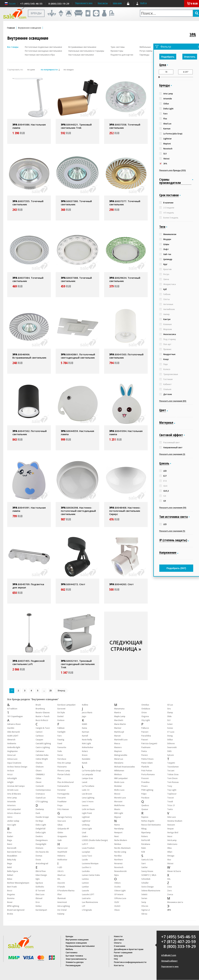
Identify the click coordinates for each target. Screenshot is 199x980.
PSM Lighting (147, 790)
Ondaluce (146, 709)
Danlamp (40, 809)
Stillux (170, 740)
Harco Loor (63, 848)
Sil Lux (170, 705)
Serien (144, 898)
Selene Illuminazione (151, 891)
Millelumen (119, 771)
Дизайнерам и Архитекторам (129, 949)
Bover (10, 902)
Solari (170, 724)
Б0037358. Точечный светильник (125, 126)
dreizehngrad (42, 863)
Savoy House (147, 871)
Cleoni (38, 782)
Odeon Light (120, 891)
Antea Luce (12, 759)
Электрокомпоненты (76, 959)
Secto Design (148, 887)
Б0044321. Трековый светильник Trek (76, 126)
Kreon (85, 755)
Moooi (117, 794)
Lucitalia (86, 871)
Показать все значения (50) (173, 508)
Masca (117, 743)
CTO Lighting (42, 802)
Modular (118, 786)
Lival (84, 832)
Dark (38, 813)
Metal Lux (119, 759)
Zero (169, 891)
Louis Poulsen (88, 848)
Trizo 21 (171, 805)
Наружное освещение (76, 943)
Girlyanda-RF (63, 829)
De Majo (39, 821)
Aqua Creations (14, 763)
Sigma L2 (146, 910)
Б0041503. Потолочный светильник (126, 356)
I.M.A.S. (61, 871)
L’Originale (87, 910)
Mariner (118, 728)
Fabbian (61, 728)
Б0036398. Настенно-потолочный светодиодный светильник (78, 511)
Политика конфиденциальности (130, 962)
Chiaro (39, 771)
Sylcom (171, 755)
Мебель (69, 949)
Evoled (60, 716)
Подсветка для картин (122, 55)
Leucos (85, 805)
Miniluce (118, 774)
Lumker (85, 887)
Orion (144, 712)
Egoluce (39, 883)
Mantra (118, 712)
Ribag (144, 829)
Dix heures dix (42, 852)
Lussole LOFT (88, 894)
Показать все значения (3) (172, 454)
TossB (170, 802)
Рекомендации (73, 965)
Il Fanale (61, 887)
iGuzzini (61, 883)
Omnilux (145, 705)
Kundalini (86, 759)
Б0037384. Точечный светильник (28, 279)
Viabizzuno (172, 844)
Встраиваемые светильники (82, 47)
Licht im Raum (88, 809)
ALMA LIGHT (13, 736)
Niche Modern (121, 840)
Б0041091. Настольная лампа (29, 509)
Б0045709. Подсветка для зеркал (28, 586)
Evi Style (61, 712)
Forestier (62, 790)
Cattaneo (40, 751)
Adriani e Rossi (14, 724)
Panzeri (145, 732)
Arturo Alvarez (14, 813)
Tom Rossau (173, 782)
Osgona (145, 716)
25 (51, 691)
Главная (11, 28)
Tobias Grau (173, 774)
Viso (169, 860)
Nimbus (118, 844)
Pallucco (145, 728)
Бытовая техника (74, 956)
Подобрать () (176, 568)
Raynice (145, 817)
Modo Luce (119, 782)
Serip (144, 902)
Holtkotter (62, 860)
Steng (170, 736)
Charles (39, 763)
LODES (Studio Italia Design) (95, 840)
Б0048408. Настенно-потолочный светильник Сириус (125, 511)
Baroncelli (12, 848)
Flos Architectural (66, 782)
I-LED (60, 867)
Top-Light (172, 790)
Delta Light (41, 832)
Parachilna (146, 736)
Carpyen (39, 740)
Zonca (170, 894)
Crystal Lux (41, 798)
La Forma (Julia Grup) (92, 771)
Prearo (145, 786)
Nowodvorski (120, 871)
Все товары (13, 47)
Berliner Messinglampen (18, 883)
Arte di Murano (14, 794)
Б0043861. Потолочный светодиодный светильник (78, 356)
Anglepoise (12, 751)
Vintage (171, 856)
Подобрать (168, 57)
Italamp (61, 914)
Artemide (12, 802)
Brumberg (40, 709)
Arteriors (11, 805)
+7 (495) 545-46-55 (31, 4)
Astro (10, 817)
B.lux (9, 832)
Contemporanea (43, 790)
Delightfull (41, 829)
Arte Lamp (12, 798)
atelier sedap (13, 821)
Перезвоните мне (170, 967)
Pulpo (144, 794)
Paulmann (146, 747)
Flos (59, 778)
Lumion (85, 883)
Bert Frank (12, 887)
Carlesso (40, 736)
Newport (118, 832)
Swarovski (172, 747)
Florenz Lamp (64, 771)
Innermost (62, 902)
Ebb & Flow (41, 871)
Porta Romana (148, 774)
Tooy (170, 786)
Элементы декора (75, 962)
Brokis (10, 914)
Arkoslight (12, 778)
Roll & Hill (146, 840)
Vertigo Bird (173, 832)
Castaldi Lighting (43, 743)
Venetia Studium (175, 821)
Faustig (61, 740)
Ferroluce (62, 759)
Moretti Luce (120, 798)
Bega (10, 863)
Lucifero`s (87, 867)
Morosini (118, 802)
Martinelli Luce (121, 740)
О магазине (120, 946)
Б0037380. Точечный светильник (76, 203)
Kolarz (85, 751)
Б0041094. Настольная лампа (126, 433)
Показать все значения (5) (172, 531)
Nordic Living (120, 852)
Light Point (87, 813)
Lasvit (85, 782)
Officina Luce (120, 898)
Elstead (39, 898)
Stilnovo (171, 743)
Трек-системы (118, 47)
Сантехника (71, 952)
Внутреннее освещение (77, 940)
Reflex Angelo (148, 821)
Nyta (116, 875)
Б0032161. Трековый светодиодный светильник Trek (78, 664)
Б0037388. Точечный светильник (76, 279)
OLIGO (117, 906)
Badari (10, 836)
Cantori (39, 732)
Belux (10, 879)
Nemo (117, 825)
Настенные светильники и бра (40, 55)
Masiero (118, 747)
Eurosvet (61, 709)
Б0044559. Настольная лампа (77, 433)
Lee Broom (87, 794)
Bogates (11, 894)
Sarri (144, 863)
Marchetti (119, 720)
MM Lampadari (121, 778)
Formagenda (63, 794)
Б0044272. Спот (73, 584)
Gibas (60, 825)
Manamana (119, 709)
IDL (59, 879)
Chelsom (40, 767)
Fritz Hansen (63, 809)
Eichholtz (40, 887)
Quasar (145, 809)
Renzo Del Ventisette (151, 825)
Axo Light (12, 825)
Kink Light (87, 743)
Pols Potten (147, 771)
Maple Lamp (120, 716)
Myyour (118, 817)
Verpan (170, 829)
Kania (84, 728)
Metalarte (119, 763)
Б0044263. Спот (121, 584)
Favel (60, 743)
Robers (145, 836)
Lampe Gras (87, 778)
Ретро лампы (146, 51)
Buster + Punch (43, 716)
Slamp (170, 712)
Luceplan (86, 852)
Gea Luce (62, 821)
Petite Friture (147, 759)
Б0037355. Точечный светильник (28, 203)
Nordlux (118, 856)
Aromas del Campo (16, 786)
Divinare (39, 848)
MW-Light (119, 813)
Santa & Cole (147, 860)
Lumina (85, 879)
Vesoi (170, 836)
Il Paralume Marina (66, 891)
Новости (118, 936)
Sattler (145, 867)
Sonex (170, 728)
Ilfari (60, 894)
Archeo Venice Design (17, 767)
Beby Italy (12, 860)
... (44, 691)
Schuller (145, 883)
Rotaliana (146, 844)
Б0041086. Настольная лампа (29, 126)
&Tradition (12, 709)
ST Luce (171, 732)
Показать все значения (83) (173, 401)
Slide (169, 716)
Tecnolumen (173, 767)
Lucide (85, 860)
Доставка (119, 940)
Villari (170, 852)
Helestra (61, 856)
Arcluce (11, 771)
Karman (86, 732)
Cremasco (40, 794)
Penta (144, 751)
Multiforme (119, 805)
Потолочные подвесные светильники (43, 47)
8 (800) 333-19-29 (59, 4)
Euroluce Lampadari (66, 705)
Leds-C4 (86, 790)
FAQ (116, 959)
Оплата (118, 943)
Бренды (69, 936)
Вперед (61, 691)
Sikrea (144, 914)
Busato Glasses (43, 712)
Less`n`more (88, 802)
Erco (38, 902)
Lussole (85, 891)
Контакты (103, 3)
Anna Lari (12, 755)
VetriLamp (172, 840)
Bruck (38, 705)
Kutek (85, 763)
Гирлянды (144, 55)
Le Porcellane (88, 786)
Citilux (38, 778)
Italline (85, 705)
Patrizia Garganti (149, 743)
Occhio (117, 887)
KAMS (85, 724)
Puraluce (145, 798)
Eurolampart (41, 910)
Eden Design (41, 875)
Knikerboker (88, 747)
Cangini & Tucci (43, 728)
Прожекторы (117, 51)
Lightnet (86, 817)
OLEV (117, 902)
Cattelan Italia (42, 755)
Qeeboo (145, 805)
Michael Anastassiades (125, 767)
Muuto (117, 809)
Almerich (11, 740)
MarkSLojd (119, 732)
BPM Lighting (13, 906)
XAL (169, 879)
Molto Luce (119, 790)
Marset (117, 736)
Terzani (171, 771)
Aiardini (11, 728)
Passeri (145, 740)
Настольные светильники (81, 55)
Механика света (175, 902)
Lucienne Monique (90, 863)
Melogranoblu (121, 755)
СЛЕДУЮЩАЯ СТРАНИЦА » (126, 646)
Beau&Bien (12, 856)
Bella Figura (13, 871)
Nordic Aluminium (122, 848)
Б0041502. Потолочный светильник (30, 433)
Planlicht (145, 767)
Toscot (171, 798)
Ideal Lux (61, 875)
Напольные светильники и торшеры (86, 51)
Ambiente (12, 743)
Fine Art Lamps (64, 763)
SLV (169, 720)
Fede (60, 751)
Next (117, 836)
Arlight (10, 782)
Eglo (38, 879)
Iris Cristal (62, 910)
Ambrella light (14, 747)
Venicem (171, 825)
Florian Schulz (64, 774)
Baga (10, 840)
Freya (60, 805)
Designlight (41, 844)
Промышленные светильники (80, 946)
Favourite (62, 747)
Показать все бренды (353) (173, 170)
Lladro (85, 836)
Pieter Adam (147, 763)
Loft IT (85, 844)
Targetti (171, 763)
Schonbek (146, 879)
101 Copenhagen (15, 716)
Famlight (61, 732)
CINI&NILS (40, 774)
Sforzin (145, 906)
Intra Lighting (64, 906)
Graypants (62, 836)
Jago (84, 716)
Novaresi (118, 863)
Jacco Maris (87, 712)
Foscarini (62, 798)
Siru (169, 709)
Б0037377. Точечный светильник (125, 203)
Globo (60, 832)
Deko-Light (41, 825)
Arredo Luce (13, 790)
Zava (169, 887)
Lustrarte (86, 898)
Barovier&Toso (14, 852)
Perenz (145, 755)
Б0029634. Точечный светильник (125, 279)
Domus (39, 856)
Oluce (117, 910)
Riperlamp (146, 832)
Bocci (10, 891)
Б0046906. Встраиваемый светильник (29, 356)
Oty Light (146, 720)
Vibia (169, 848)
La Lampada (87, 774)
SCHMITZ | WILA (149, 875)
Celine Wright (42, 759)
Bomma (11, 898)
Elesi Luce (40, 894)
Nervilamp (119, 829)
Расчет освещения (123, 952)
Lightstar (86, 821)
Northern (119, 860)
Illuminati (62, 898)
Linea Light (87, 829)
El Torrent (40, 891)
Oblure (117, 883)
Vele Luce (171, 817)
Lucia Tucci (87, 856)
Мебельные (145, 47)
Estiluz (39, 906)
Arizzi (10, 774)
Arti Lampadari (14, 809)
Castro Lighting (43, 747)
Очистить (190, 57)
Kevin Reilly (87, 740)
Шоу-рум (117, 3)
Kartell (85, 736)
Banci (10, 844)
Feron (60, 755)
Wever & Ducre (174, 871)
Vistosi (170, 863)
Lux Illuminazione (90, 902)
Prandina (145, 782)
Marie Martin (120, 724)
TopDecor (172, 794)
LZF (84, 906)
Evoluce (61, 720)
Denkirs (39, 836)
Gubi (60, 840)
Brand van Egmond (16, 910)
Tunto (170, 809)
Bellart (10, 875)
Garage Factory (65, 817)
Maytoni (118, 751)
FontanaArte (63, 786)
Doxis (38, 860)
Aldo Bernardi (13, 732)
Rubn (144, 848)
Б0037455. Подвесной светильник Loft (28, 662)
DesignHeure (42, 840)
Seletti (144, 894)
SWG (169, 751)
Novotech (119, 867)
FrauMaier (62, 802)
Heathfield (62, 852)
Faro (60, 736)
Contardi (40, 786)
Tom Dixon (172, 778)
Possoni (145, 778)
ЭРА (193, 34)
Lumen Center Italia (91, 875)
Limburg (86, 825)
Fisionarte (62, 767)
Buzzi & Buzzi (42, 720)
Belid (9, 867)
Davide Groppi (42, 817)
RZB (143, 852)
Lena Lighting (88, 798)
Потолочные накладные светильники (43, 51)
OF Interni (119, 894)
